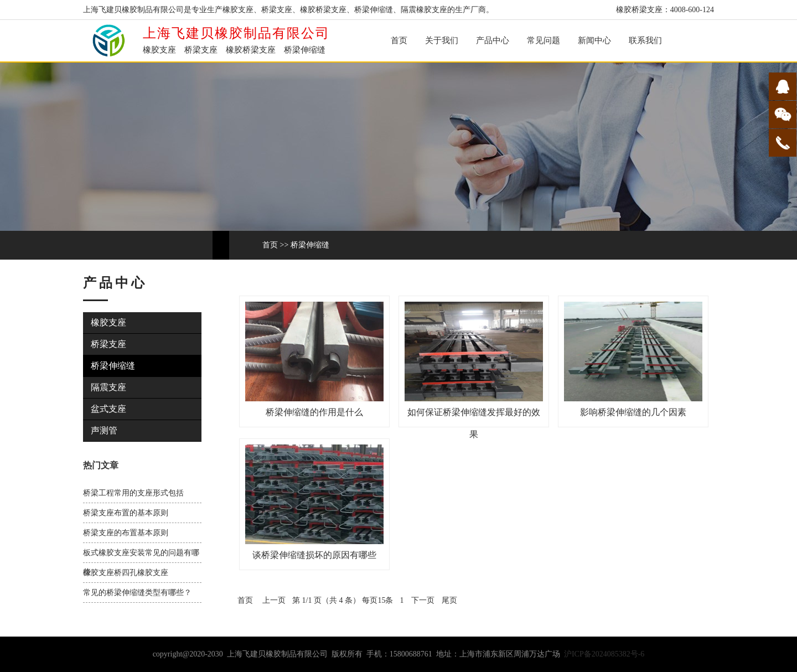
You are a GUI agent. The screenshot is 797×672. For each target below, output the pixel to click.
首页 (399, 40)
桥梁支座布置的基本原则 (126, 513)
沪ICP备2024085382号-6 (604, 654)
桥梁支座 (108, 344)
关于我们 (442, 40)
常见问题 (544, 40)
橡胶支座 (108, 322)
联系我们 (645, 40)
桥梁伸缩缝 (310, 245)
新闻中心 (594, 40)
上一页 (274, 600)
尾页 (449, 600)
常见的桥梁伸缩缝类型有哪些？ (137, 593)
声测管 (104, 430)
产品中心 (493, 40)
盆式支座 (108, 409)
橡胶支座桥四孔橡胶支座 (126, 573)
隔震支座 (108, 387)
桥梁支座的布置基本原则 (126, 533)
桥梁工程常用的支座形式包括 (133, 493)
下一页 (423, 600)
